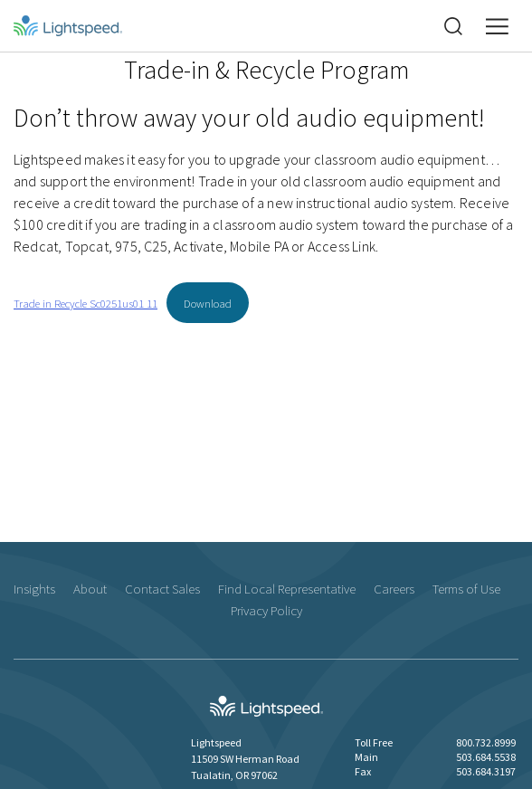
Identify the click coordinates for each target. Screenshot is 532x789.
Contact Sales (162, 589)
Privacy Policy (266, 610)
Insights (34, 589)
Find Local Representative (287, 589)
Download (208, 303)
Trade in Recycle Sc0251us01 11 (85, 303)
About (90, 589)
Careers (394, 589)
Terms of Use (466, 589)
